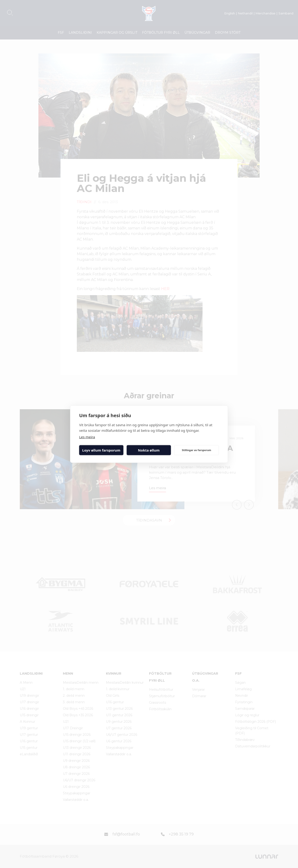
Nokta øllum (149, 450)
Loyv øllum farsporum (101, 450)
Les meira (87, 437)
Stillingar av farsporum (196, 450)
